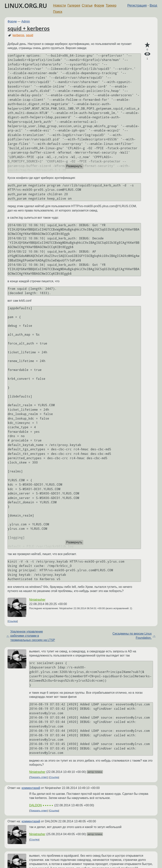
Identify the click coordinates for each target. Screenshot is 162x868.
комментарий (31, 788)
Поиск (58, 12)
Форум (99, 5)
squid (30, 35)
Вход (153, 5)
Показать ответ (39, 777)
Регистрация (137, 5)
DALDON (35, 805)
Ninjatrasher (37, 600)
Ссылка (13, 621)
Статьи (87, 5)
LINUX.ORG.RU (26, 6)
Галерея (74, 5)
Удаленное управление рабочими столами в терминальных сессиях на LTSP (33, 636)
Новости (59, 5)
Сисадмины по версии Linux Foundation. (132, 636)
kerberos (18, 35)
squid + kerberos (29, 28)
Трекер (111, 5)
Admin (26, 21)
